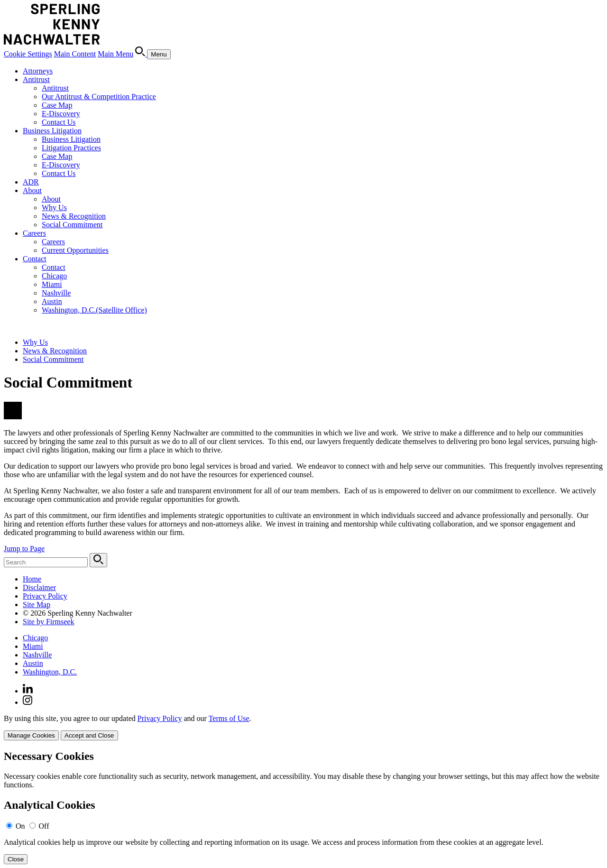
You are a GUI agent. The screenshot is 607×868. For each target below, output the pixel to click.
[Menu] (159, 54)
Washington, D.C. (94, 310)
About (32, 190)
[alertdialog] (303, 807)
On (20, 826)
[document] (303, 807)
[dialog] (303, 727)
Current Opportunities (75, 250)
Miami (52, 284)
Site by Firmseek (48, 622)
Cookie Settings (28, 54)
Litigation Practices (71, 148)
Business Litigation (52, 131)
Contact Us (59, 122)
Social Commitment (72, 225)
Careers (34, 233)
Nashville (56, 293)
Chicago (54, 276)
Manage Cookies (31, 735)
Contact (35, 259)
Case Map (57, 105)
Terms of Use (229, 718)
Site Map (37, 605)
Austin (52, 301)
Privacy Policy (45, 596)
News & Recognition (74, 216)
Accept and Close (89, 735)
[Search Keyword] (46, 562)
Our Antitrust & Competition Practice (99, 97)
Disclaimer (39, 587)
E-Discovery (61, 114)
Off (44, 826)
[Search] (141, 54)
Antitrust (36, 79)
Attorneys (38, 71)
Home (32, 579)
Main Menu (115, 54)
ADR (31, 182)
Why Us (54, 208)
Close (16, 859)
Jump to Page (24, 549)
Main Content (75, 54)
